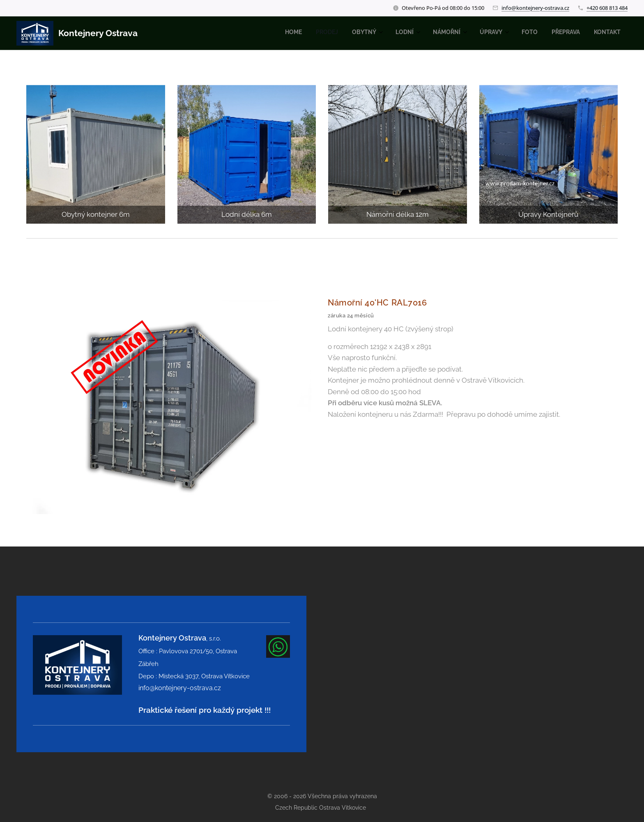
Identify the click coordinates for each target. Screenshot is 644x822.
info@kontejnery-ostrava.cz (535, 8)
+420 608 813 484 (607, 8)
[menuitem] (488, 33)
